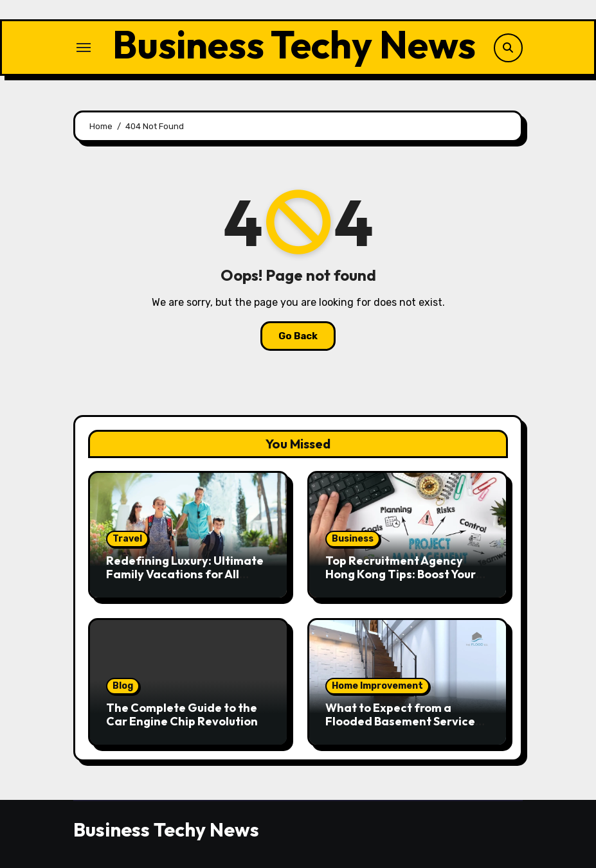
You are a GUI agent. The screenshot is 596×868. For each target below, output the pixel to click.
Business (353, 539)
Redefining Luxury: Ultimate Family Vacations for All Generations (185, 574)
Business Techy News (294, 44)
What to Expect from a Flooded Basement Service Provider (400, 722)
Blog (123, 686)
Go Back (298, 336)
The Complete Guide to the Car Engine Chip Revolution (182, 715)
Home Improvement (377, 686)
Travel (127, 539)
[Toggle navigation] (84, 48)
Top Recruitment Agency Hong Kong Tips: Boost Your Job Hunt (401, 574)
